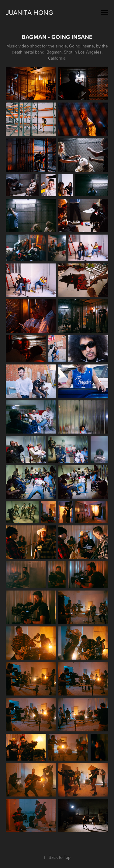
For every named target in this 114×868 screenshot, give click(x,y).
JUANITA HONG (29, 12)
